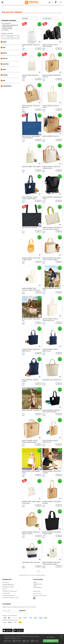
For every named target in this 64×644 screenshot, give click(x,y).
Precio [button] (5, 53)
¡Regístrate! (22, 611)
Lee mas (19, 638)
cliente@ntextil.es (38, 584)
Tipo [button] (4, 47)
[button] (49, 2)
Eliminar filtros (10, 37)
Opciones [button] (6, 64)
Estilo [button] (5, 42)
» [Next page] (46, 571)
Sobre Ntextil (6, 582)
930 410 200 (36, 591)
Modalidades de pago (8, 587)
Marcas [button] (5, 58)
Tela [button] (4, 80)
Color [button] (4, 69)
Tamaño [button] (5, 75)
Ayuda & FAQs (6, 593)
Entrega (4, 589)
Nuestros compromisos (8, 595)
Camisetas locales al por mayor (11, 598)
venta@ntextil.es (38, 587)
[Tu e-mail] (10, 611)
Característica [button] (7, 86)
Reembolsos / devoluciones (10, 591)
